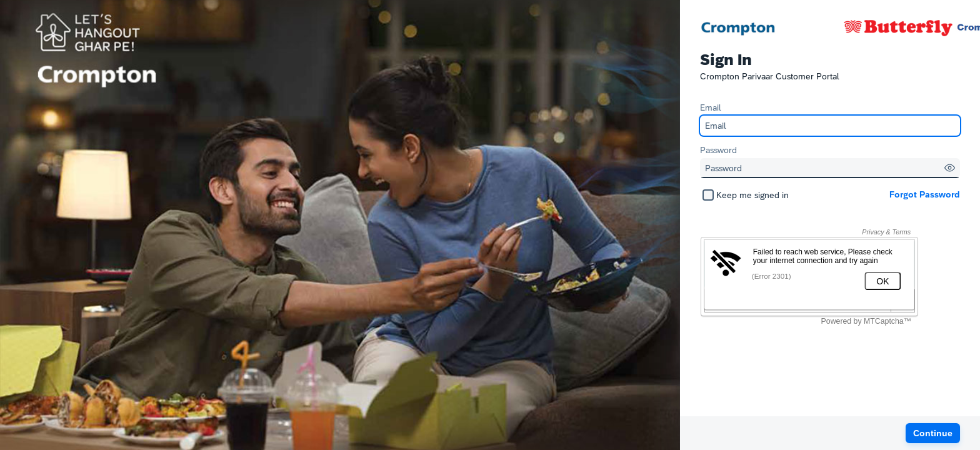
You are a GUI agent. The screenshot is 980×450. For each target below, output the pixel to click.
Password (718, 150)
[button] (950, 168)
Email (711, 107)
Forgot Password (925, 194)
